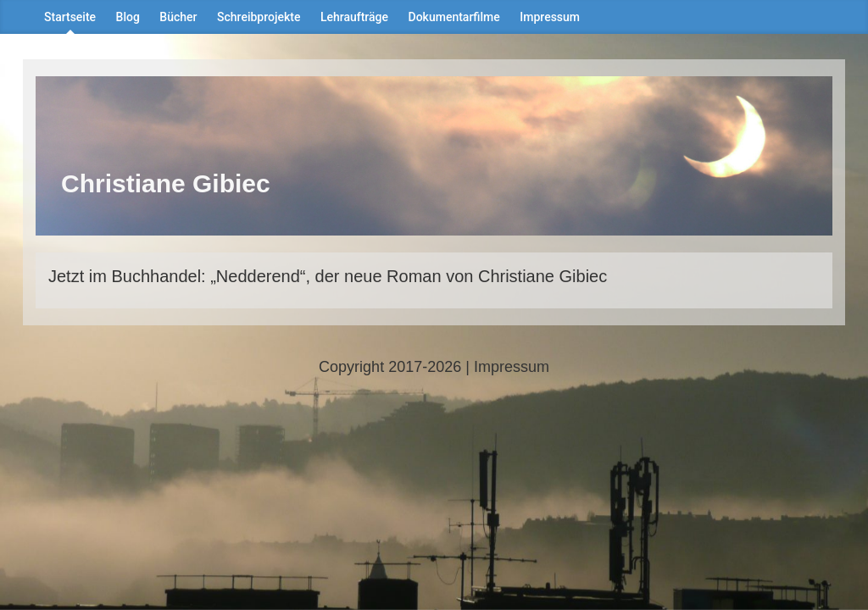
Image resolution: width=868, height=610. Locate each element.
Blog (128, 17)
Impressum (550, 17)
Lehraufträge (354, 17)
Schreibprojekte (259, 17)
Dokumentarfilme (454, 17)
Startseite (70, 17)
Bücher (178, 17)
